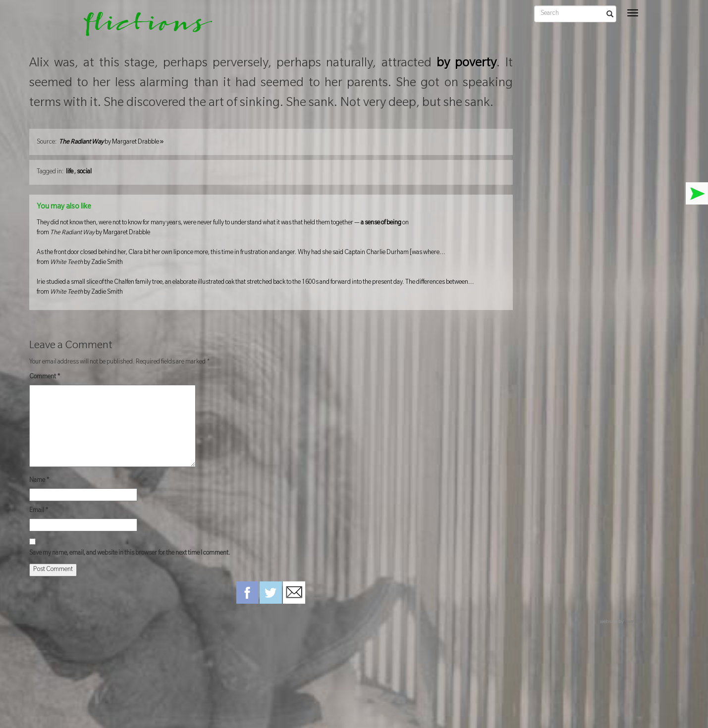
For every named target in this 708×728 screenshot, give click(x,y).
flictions (141, 27)
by (111, 143)
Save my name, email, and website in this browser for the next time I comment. (130, 554)
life (70, 172)
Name (39, 481)
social (84, 172)
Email (39, 511)
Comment (45, 377)
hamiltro (634, 622)
